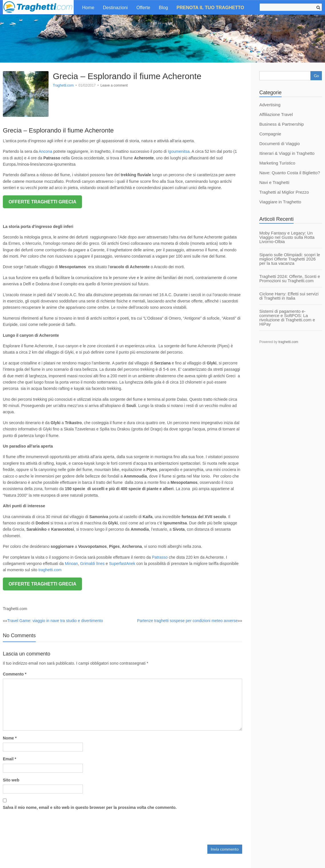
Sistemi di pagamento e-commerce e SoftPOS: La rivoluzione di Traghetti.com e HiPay (287, 318)
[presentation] (46, 826)
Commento (15, 674)
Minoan (71, 564)
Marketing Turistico (277, 163)
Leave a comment (114, 85)
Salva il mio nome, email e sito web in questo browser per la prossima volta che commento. (90, 807)
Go (316, 76)
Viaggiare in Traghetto (280, 202)
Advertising (270, 105)
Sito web (11, 780)
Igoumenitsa (178, 151)
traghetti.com (50, 570)
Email (10, 759)
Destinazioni (115, 8)
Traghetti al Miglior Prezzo (284, 192)
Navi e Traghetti (274, 182)
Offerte (143, 8)
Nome (10, 738)
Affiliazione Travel (276, 114)
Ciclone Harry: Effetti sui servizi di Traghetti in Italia (289, 296)
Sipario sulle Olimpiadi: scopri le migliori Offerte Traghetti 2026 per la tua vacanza (290, 259)
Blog (163, 8)
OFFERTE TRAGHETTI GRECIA (42, 202)
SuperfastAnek (122, 564)
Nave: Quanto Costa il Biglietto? (290, 173)
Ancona (45, 151)
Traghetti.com (63, 85)
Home (88, 8)
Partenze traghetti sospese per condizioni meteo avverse (187, 621)
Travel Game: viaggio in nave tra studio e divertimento (55, 621)
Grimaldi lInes (93, 564)
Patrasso (160, 557)
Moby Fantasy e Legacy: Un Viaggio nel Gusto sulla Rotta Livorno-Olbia (287, 237)
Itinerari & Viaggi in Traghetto (287, 153)
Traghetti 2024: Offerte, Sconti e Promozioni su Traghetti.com (290, 278)
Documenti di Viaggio (279, 144)
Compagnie (270, 134)
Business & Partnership (282, 124)
